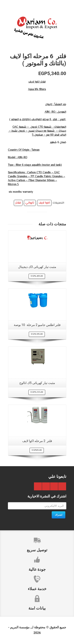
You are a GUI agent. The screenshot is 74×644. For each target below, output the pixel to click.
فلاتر (18, 203)
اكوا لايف (44, 203)
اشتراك (59, 515)
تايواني (30, 203)
